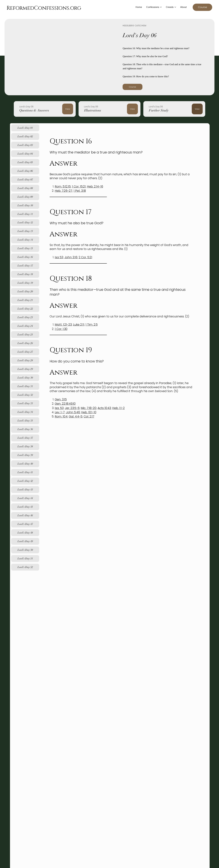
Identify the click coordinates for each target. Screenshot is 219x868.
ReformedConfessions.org (44, 8)
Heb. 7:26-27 (63, 191)
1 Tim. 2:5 (92, 325)
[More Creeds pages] (175, 7)
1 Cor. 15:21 (79, 187)
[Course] (202, 7)
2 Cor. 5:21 (85, 257)
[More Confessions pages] (161, 7)
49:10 (72, 404)
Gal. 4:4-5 (76, 417)
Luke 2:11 (79, 325)
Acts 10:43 (104, 408)
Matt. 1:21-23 (63, 325)
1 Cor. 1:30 (61, 329)
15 (69, 187)
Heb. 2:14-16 (95, 187)
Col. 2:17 (89, 417)
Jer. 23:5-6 (72, 408)
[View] (68, 109)
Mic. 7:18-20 (89, 408)
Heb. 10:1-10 (89, 412)
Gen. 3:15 (61, 399)
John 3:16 (71, 257)
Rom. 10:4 (61, 417)
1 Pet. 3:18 (80, 191)
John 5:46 (73, 412)
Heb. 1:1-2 (119, 408)
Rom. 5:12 (61, 187)
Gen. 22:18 (62, 404)
